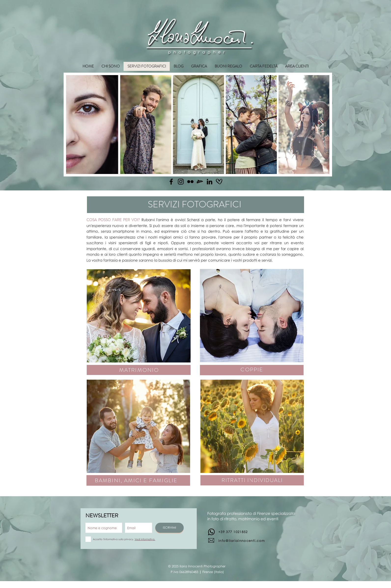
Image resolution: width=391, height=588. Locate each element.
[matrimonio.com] (219, 182)
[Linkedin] (209, 182)
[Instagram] (181, 182)
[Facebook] (171, 182)
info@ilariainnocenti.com (242, 541)
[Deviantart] (200, 182)
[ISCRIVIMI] (169, 528)
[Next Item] (321, 125)
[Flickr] (190, 182)
